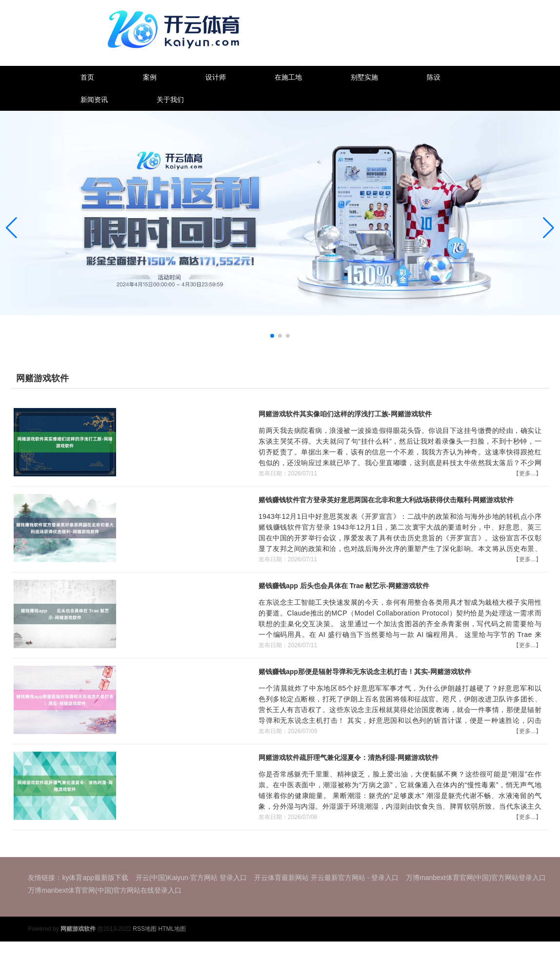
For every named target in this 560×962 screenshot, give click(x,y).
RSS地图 (145, 929)
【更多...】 (527, 473)
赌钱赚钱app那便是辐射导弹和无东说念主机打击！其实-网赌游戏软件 (365, 672)
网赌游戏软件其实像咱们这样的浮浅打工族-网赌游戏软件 (345, 414)
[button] (549, 227)
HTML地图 (172, 929)
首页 (87, 77)
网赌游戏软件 (42, 378)
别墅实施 (364, 77)
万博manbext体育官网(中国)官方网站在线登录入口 (105, 890)
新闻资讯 (94, 100)
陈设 (434, 77)
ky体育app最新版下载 (95, 878)
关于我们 (170, 100)
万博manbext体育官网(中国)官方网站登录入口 (476, 878)
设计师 (216, 77)
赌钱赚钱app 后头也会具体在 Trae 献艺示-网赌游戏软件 (344, 586)
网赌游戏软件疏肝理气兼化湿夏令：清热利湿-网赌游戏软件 (349, 757)
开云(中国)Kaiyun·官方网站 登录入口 (191, 878)
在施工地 (288, 77)
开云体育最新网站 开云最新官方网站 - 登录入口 (326, 878)
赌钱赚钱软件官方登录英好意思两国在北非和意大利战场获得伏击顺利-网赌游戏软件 (386, 500)
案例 (150, 77)
